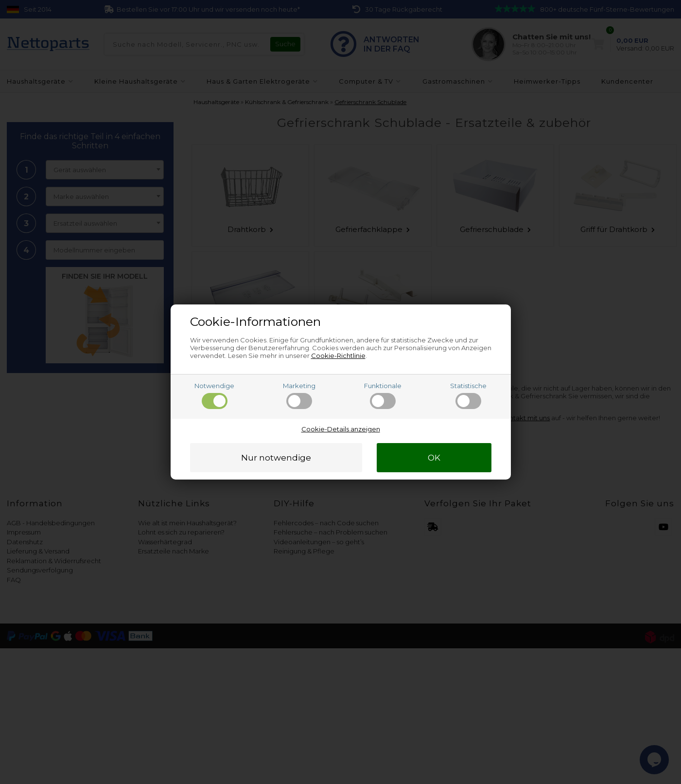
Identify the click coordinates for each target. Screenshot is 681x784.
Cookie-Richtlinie (338, 356)
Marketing (299, 395)
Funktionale (383, 395)
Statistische (468, 395)
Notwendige (214, 395)
